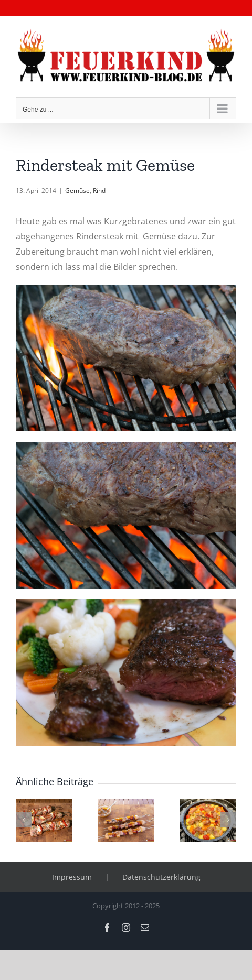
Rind (99, 190)
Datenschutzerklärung (161, 877)
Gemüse (77, 190)
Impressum (72, 877)
